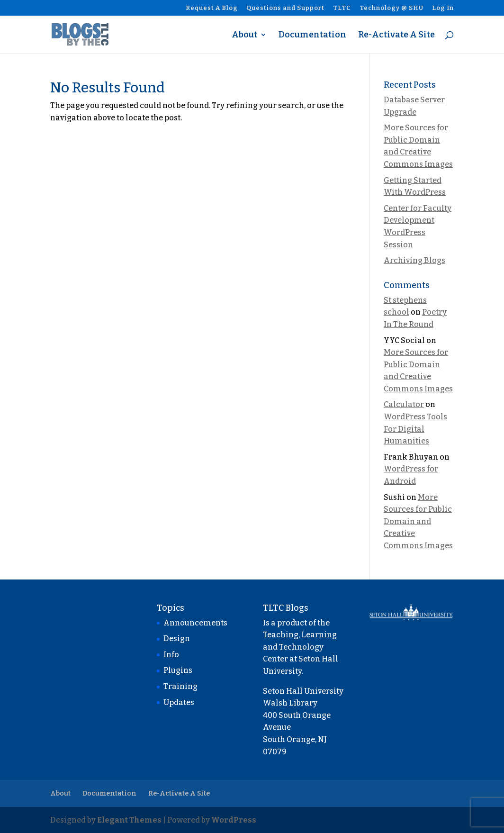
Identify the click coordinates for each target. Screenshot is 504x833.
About (244, 36)
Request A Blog (212, 8)
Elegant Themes (129, 820)
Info (171, 655)
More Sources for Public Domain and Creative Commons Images (418, 521)
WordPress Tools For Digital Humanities (415, 429)
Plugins (178, 670)
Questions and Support (285, 8)
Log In (443, 8)
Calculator (404, 404)
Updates (179, 702)
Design (177, 638)
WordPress (234, 820)
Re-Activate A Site (396, 36)
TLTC (342, 8)
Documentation (312, 36)
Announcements (195, 623)
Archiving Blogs (414, 260)
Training (180, 686)
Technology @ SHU (391, 8)
